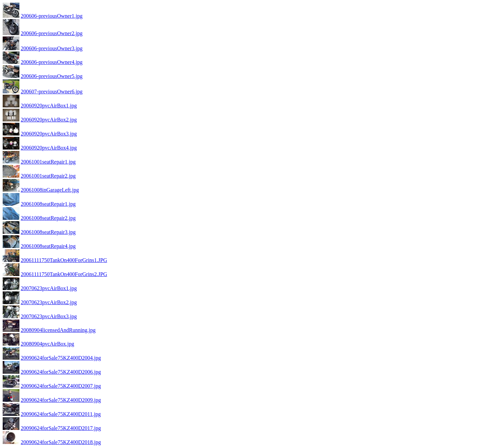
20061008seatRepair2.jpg (48, 218)
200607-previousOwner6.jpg (52, 92)
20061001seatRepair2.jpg (48, 176)
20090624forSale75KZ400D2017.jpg (61, 428)
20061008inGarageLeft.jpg (50, 190)
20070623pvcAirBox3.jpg (49, 316)
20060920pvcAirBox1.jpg (49, 106)
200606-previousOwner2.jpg (52, 33)
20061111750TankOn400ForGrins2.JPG (64, 274)
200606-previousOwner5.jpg (52, 76)
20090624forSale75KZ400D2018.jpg (61, 442)
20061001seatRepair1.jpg (48, 162)
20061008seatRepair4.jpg (48, 246)
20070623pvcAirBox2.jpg (49, 302)
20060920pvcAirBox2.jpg (49, 120)
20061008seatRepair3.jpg (48, 232)
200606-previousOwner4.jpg (52, 62)
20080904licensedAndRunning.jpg (58, 330)
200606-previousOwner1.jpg (52, 16)
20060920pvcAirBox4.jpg (49, 148)
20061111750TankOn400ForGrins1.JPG (64, 260)
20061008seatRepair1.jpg (48, 204)
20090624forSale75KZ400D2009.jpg (61, 400)
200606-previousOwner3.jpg (52, 48)
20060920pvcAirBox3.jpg (49, 134)
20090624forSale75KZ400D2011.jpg (61, 414)
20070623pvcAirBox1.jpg (49, 288)
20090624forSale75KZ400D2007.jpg (61, 386)
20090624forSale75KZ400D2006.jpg (61, 372)
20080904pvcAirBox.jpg (48, 344)
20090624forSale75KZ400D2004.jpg (61, 358)
